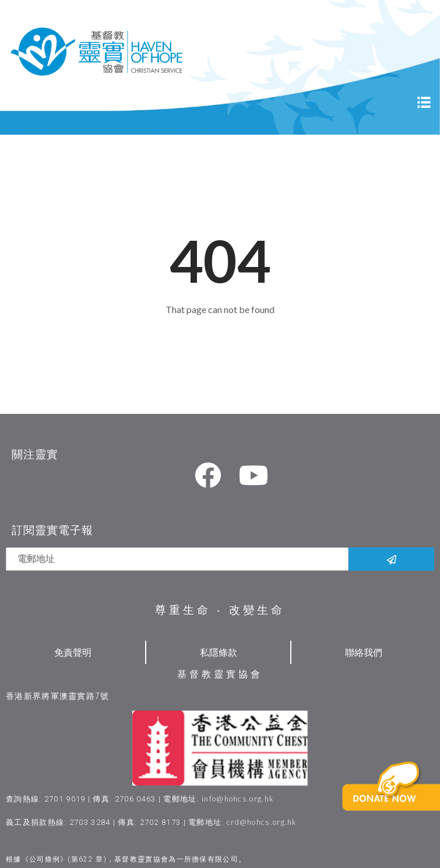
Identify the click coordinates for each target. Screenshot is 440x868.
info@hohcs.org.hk (238, 799)
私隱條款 (219, 652)
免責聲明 (73, 652)
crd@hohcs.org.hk (262, 822)
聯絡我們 (364, 652)
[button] (397, 804)
